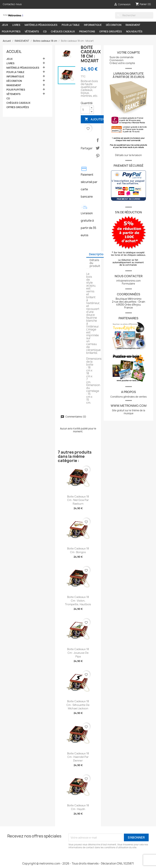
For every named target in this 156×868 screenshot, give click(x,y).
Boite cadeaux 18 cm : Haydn (78, 807)
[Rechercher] (134, 15)
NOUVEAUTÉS (134, 31)
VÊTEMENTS (32, 31)
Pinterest (98, 156)
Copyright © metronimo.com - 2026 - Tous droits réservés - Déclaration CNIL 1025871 (78, 864)
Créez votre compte (122, 63)
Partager (98, 140)
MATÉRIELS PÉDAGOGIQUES (41, 25)
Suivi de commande (122, 57)
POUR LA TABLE (71, 25)
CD (45, 31)
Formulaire (128, 284)
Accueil (14, 52)
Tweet (98, 148)
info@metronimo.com (128, 281)
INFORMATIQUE (93, 25)
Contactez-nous (12, 4)
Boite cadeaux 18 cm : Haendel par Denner (78, 757)
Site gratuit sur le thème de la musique (128, 412)
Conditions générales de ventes (128, 397)
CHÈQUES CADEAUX (63, 31)
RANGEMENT (133, 25)
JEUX (5, 25)
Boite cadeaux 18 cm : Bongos (78, 550)
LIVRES (16, 25)
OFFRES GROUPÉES (111, 31)
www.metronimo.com (129, 406)
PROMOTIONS (87, 31)
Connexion (117, 60)
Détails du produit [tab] (95, 263)
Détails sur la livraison (128, 155)
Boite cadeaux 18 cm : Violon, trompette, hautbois (78, 601)
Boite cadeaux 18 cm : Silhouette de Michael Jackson (78, 705)
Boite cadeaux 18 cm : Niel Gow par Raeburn (78, 500)
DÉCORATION (114, 25)
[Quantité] (85, 110)
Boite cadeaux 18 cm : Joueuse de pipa (78, 653)
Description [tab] (97, 254)
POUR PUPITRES (11, 31)
